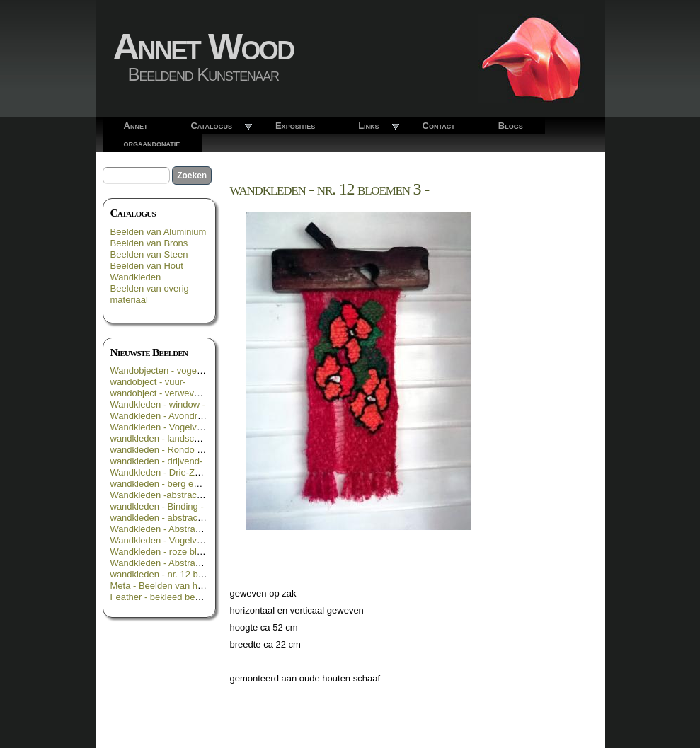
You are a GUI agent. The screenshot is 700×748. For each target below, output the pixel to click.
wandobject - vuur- (148, 382)
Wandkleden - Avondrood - (165, 416)
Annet (136, 126)
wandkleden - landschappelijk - (173, 438)
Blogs (511, 126)
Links (368, 126)
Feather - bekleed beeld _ (163, 597)
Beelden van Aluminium (159, 232)
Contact (439, 126)
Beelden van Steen (149, 254)
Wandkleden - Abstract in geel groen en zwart (203, 563)
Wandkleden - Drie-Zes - (160, 472)
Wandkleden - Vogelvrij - (160, 427)
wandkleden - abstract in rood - (173, 518)
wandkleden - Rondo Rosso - (170, 450)
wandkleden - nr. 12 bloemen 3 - (176, 574)
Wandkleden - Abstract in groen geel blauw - (201, 529)
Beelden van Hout (147, 266)
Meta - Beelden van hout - (163, 586)
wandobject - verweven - (160, 393)
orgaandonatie (152, 143)
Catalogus (211, 126)
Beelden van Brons (149, 243)
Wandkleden (136, 277)
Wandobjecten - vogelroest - (168, 370)
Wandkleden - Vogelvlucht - (166, 540)
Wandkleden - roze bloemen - (171, 552)
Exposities (295, 126)
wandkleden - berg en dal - (165, 484)
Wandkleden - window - (158, 404)
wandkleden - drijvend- (157, 461)
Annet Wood (203, 47)
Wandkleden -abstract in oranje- (176, 495)
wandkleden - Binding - (157, 506)
